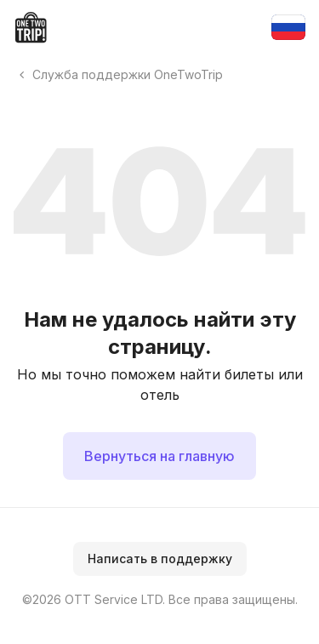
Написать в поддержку (160, 559)
